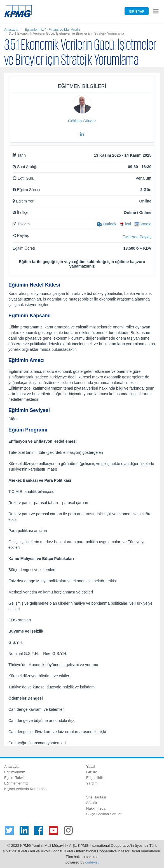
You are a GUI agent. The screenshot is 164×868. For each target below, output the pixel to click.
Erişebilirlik (95, 778)
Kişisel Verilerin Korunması (26, 789)
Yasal (91, 766)
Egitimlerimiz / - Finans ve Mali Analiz (52, 30)
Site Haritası (96, 797)
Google (143, 224)
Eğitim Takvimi (16, 778)
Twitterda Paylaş (137, 237)
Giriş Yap (137, 11)
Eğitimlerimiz (15, 772)
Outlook (107, 224)
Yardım (92, 783)
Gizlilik (92, 772)
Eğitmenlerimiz (16, 783)
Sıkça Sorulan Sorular (104, 814)
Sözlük (92, 803)
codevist (92, 862)
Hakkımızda (96, 808)
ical (125, 224)
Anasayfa (11, 30)
